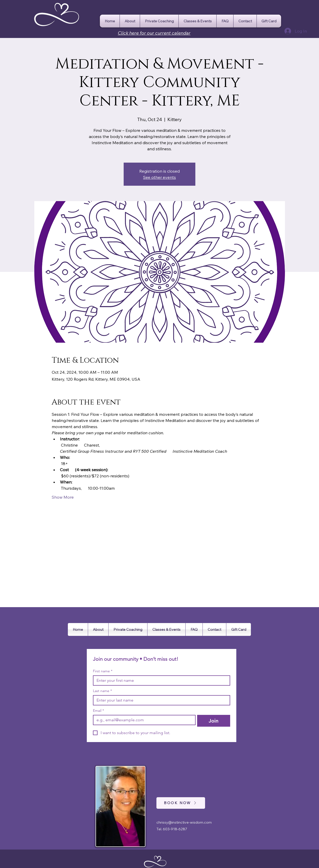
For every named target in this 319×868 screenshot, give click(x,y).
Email (98, 711)
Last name (102, 691)
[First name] (160, 680)
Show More (63, 497)
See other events (159, 177)
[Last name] (160, 700)
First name (103, 671)
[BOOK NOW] (181, 803)
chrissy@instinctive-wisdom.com (184, 822)
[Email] (143, 720)
